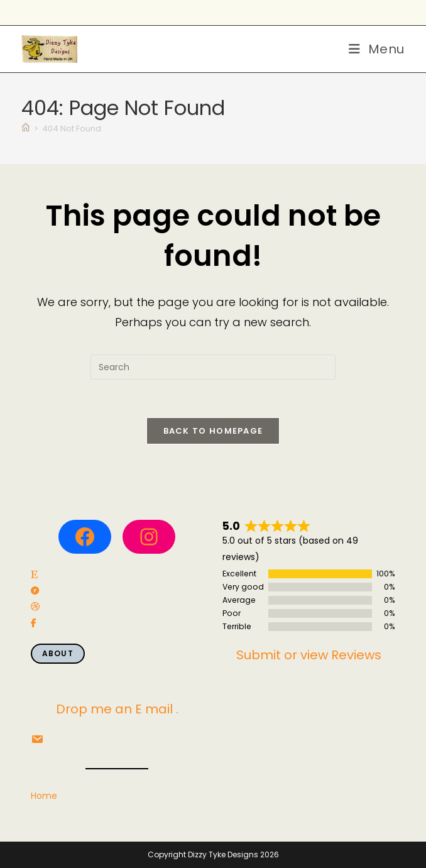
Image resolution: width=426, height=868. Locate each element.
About (58, 653)
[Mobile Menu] (377, 49)
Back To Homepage (213, 431)
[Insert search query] (213, 367)
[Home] (26, 129)
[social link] (34, 575)
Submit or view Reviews (309, 655)
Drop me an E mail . (117, 709)
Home (44, 796)
